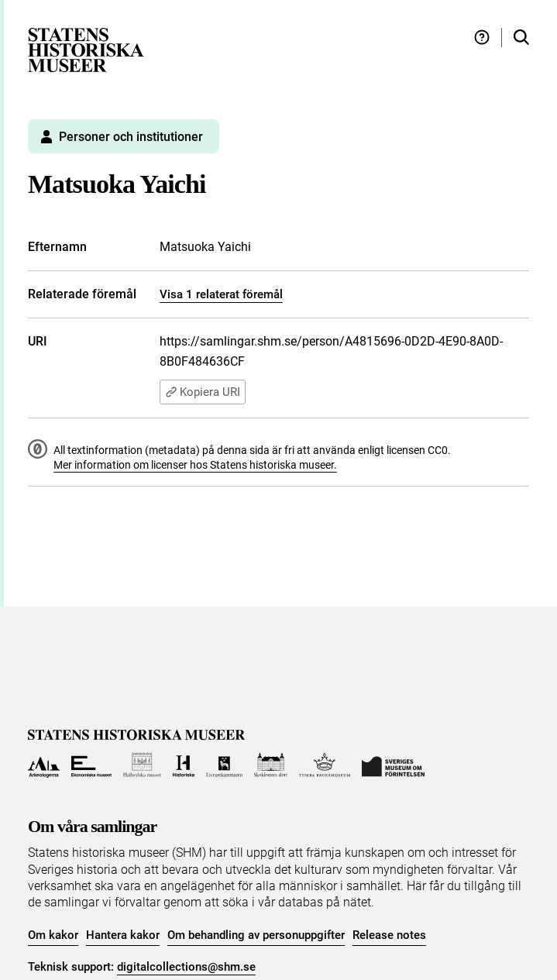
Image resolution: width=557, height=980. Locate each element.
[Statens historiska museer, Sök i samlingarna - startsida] (86, 49)
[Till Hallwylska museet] (142, 765)
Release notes (389, 935)
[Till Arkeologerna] (44, 765)
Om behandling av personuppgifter (256, 935)
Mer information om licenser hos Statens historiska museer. (195, 465)
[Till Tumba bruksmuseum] (325, 765)
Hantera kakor (123, 935)
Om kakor (53, 935)
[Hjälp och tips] (482, 38)
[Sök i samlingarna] (521, 38)
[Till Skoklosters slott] (271, 765)
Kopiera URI (203, 392)
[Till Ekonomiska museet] (92, 765)
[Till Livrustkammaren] (225, 765)
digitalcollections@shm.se (186, 967)
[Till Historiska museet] (183, 765)
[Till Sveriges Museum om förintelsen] (394, 765)
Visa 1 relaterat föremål (221, 294)
